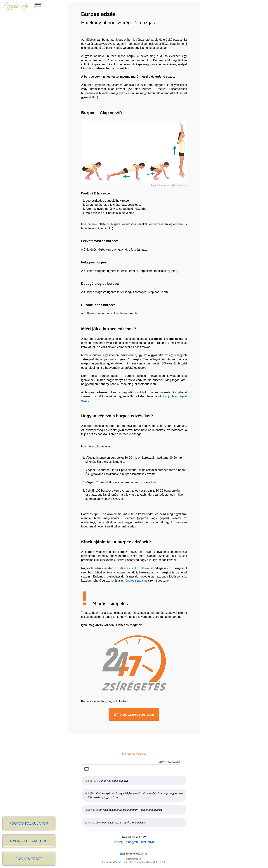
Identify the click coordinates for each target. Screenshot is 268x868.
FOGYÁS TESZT (29, 859)
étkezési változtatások (134, 568)
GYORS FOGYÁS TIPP (29, 841)
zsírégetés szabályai (134, 581)
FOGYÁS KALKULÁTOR (29, 823)
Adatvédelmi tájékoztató (146, 862)
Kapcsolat (128, 862)
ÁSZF (163, 862)
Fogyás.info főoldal (112, 862)
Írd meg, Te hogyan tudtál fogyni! (134, 842)
